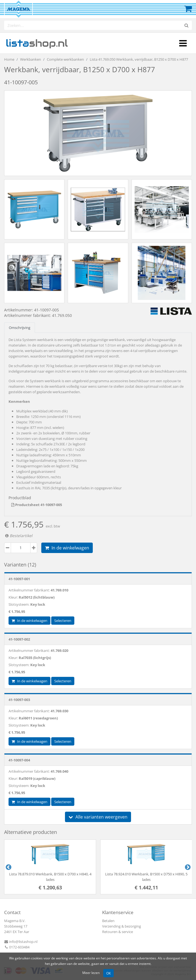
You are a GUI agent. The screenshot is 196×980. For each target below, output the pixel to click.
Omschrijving (20, 328)
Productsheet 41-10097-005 (37, 505)
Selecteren (63, 621)
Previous (8, 867)
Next (187, 867)
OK (108, 973)
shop (37, 43)
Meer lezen (91, 973)
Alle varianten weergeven (98, 817)
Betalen (108, 921)
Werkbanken (31, 59)
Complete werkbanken (65, 59)
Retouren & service (118, 932)
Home (9, 59)
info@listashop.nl (21, 942)
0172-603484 (17, 947)
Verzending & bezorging (122, 926)
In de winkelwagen (67, 548)
